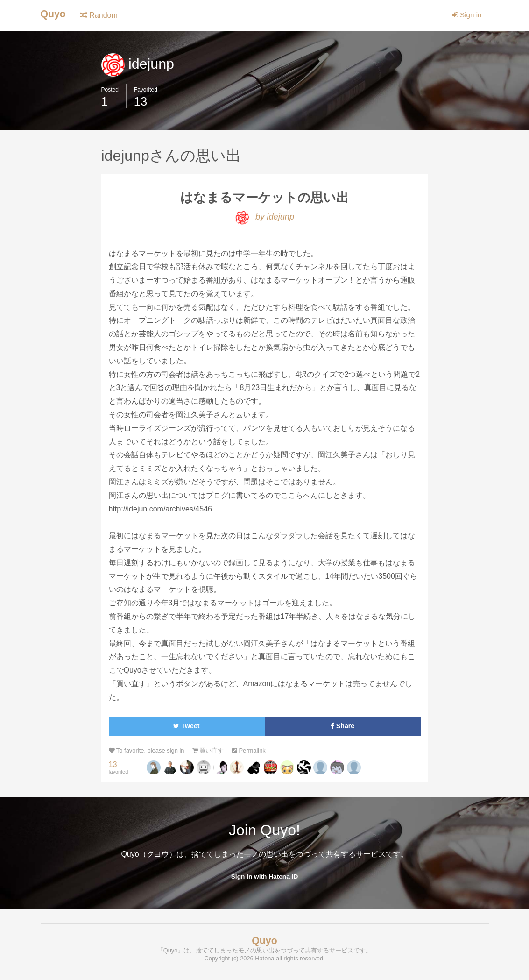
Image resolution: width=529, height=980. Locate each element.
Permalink (256, 752)
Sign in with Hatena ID (264, 879)
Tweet (187, 728)
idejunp (139, 64)
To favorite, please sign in (149, 752)
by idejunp (264, 218)
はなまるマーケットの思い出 (264, 198)
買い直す (214, 752)
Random (100, 15)
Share (342, 728)
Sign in (466, 15)
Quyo (54, 14)
